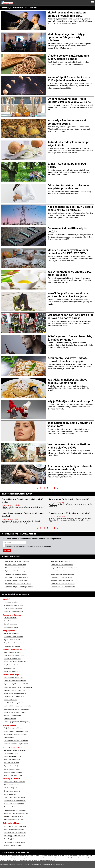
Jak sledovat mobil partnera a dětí (13, 678)
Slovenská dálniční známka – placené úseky (16, 709)
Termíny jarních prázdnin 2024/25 (13, 612)
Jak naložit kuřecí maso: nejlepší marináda (16, 744)
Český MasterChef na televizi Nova (14, 656)
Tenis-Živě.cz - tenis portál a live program (16, 580)
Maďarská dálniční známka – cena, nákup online (17, 706)
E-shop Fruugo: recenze (11, 624)
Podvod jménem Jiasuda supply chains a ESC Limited (22, 501)
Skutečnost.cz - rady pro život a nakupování (17, 562)
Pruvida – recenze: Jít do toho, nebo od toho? (69, 513)
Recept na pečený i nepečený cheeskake (15, 734)
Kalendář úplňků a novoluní (12, 785)
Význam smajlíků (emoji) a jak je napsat (15, 693)
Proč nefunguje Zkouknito (11, 839)
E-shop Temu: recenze (10, 618)
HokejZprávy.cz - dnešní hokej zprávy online (17, 577)
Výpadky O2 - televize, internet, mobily (15, 690)
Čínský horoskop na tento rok (12, 791)
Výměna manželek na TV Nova (13, 652)
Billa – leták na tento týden (11, 763)
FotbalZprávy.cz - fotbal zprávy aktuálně (16, 574)
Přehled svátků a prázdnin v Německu (15, 782)
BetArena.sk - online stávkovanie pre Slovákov (18, 584)
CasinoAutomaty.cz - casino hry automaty (63, 574)
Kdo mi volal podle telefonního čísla (14, 804)
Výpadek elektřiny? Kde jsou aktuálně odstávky (17, 684)
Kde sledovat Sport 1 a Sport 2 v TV (14, 697)
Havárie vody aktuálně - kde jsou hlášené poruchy (18, 687)
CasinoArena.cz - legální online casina (62, 565)
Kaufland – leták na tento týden (13, 756)
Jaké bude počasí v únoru (11, 602)
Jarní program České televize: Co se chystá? (69, 499)
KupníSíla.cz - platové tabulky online (61, 562)
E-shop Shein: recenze (10, 621)
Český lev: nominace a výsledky (13, 608)
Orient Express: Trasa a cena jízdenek (15, 797)
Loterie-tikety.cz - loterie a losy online (61, 571)
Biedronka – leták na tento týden (13, 772)
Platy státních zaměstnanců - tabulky (14, 643)
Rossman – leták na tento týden (13, 775)
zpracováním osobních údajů (22, 547)
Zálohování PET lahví (10, 719)
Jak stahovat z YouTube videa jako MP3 (15, 833)
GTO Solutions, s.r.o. (60, 865)
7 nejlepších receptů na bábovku (13, 728)
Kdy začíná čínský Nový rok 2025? (14, 605)
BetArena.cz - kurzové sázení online (15, 568)
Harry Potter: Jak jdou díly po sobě (14, 665)
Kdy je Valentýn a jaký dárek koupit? (70, 401)
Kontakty (13, 865)
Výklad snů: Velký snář (10, 788)
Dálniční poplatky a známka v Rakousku (15, 712)
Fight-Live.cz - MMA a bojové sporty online (17, 571)
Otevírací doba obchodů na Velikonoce (15, 750)
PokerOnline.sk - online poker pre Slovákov (63, 587)
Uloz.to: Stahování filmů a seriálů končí (15, 826)
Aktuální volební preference (12, 634)
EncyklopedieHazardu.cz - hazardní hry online (64, 568)
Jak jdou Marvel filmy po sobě (12, 659)
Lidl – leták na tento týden (11, 753)
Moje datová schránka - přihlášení (13, 703)
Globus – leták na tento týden (12, 769)
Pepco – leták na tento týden (12, 766)
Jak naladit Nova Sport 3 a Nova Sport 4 (15, 801)
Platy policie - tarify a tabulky (12, 646)
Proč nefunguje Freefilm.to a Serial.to (14, 836)
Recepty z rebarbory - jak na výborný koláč (16, 731)
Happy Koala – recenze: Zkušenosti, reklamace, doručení (23, 515)
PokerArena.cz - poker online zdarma (62, 577)
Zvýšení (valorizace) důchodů (12, 640)
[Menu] (92, 3)
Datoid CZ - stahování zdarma (12, 845)
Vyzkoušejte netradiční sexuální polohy (15, 810)
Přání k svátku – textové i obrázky (13, 816)
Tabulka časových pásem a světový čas (15, 681)
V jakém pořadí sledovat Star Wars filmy (15, 662)
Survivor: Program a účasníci (12, 671)
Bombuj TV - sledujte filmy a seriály (14, 829)
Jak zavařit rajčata (9, 738)
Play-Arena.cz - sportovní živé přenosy (62, 580)
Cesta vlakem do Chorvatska (12, 807)
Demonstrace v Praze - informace (13, 637)
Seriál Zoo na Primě (9, 668)
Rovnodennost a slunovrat (11, 794)
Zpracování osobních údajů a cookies (40, 865)
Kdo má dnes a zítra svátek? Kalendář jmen (16, 813)
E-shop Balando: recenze (11, 627)
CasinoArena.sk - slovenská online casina (63, 584)
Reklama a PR (4, 865)
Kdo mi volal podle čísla (11, 700)
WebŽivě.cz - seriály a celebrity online (15, 565)
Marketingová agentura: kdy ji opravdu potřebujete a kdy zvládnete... (66, 37)
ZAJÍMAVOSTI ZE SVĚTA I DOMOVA (24, 8)
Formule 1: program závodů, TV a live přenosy (17, 722)
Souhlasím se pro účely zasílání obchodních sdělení (29, 547)
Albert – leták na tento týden (12, 760)
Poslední (58, 488)
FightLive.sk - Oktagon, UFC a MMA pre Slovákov (19, 587)
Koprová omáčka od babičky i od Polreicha (16, 741)
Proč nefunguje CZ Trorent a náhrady (14, 842)
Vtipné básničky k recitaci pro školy (14, 820)
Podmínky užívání (22, 865)
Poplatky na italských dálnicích (12, 716)
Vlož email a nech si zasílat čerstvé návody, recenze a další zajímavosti (32, 539)
